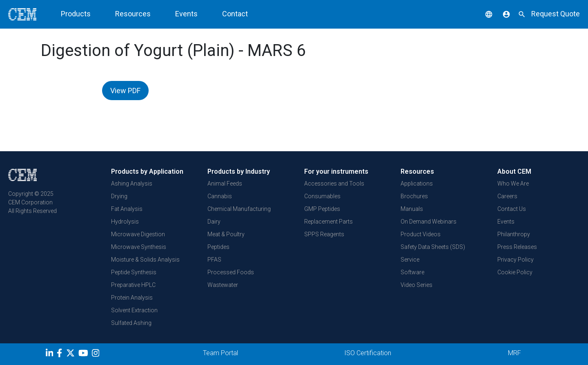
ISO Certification (368, 353)
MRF (514, 353)
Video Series (416, 285)
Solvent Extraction (134, 310)
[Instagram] (97, 354)
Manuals (412, 209)
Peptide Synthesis (134, 272)
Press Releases (517, 247)
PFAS (214, 260)
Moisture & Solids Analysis (145, 260)
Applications (417, 184)
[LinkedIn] (50, 354)
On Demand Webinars (429, 222)
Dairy (214, 222)
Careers (507, 196)
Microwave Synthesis (139, 247)
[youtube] (84, 354)
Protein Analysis (132, 298)
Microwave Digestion (138, 234)
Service (410, 260)
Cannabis (220, 196)
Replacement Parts (329, 222)
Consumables (322, 196)
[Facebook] (61, 354)
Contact (235, 14)
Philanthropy (514, 234)
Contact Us (512, 209)
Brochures (414, 196)
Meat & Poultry (226, 234)
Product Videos (421, 234)
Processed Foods (231, 272)
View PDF (125, 91)
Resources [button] (133, 14)
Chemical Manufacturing (239, 209)
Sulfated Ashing (131, 323)
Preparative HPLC (133, 285)
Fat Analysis (127, 209)
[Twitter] (71, 354)
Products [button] (76, 14)
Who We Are (513, 184)
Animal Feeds (225, 184)
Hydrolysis (125, 222)
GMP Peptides (322, 209)
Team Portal (220, 353)
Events (186, 14)
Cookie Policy (515, 272)
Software (412, 272)
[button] (483, 14)
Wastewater (223, 285)
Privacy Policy (516, 260)
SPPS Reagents (324, 234)
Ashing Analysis (132, 184)
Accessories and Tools (334, 184)
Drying (119, 196)
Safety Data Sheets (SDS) (433, 247)
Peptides (218, 247)
